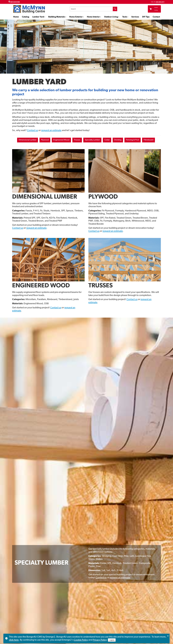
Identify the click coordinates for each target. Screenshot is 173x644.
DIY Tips (146, 17)
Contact (156, 17)
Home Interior (93, 17)
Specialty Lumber (102, 140)
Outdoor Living (111, 17)
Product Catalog (146, 9)
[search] (91, 9)
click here (14, 640)
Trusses (84, 140)
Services (135, 17)
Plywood (46, 140)
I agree (112, 640)
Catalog (26, 17)
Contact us (33, 130)
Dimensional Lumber (25, 140)
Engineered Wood (65, 140)
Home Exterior (76, 17)
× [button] (168, 636)
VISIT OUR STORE (15, 2)
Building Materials (57, 17)
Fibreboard (86, 147)
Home (16, 17)
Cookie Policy (81, 640)
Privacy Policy (100, 640)
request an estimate (51, 130)
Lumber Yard (38, 17)
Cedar (119, 140)
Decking (132, 140)
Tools (125, 17)
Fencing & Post (149, 140)
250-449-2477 (160, 2)
